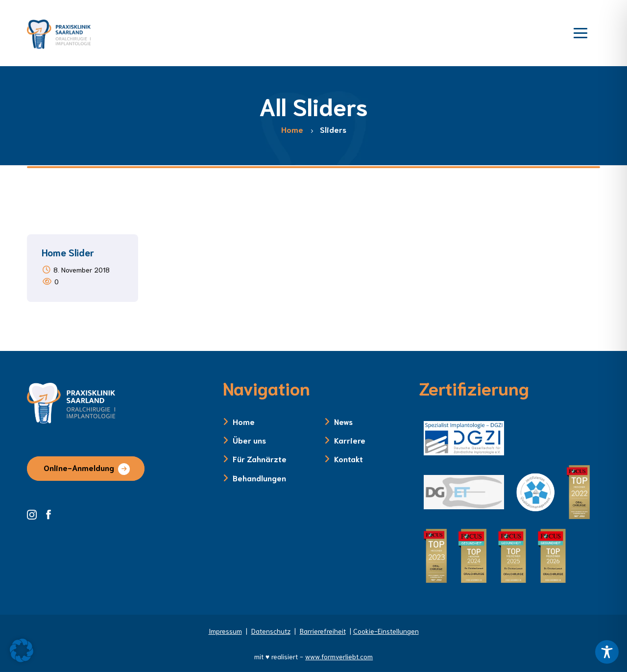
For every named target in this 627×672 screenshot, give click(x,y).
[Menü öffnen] (580, 32)
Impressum (225, 631)
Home (244, 421)
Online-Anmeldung (79, 467)
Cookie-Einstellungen (386, 631)
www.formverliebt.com (339, 656)
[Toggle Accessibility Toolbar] (607, 652)
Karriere (350, 440)
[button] (22, 650)
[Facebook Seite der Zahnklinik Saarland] (51, 513)
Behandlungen (259, 478)
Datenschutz (271, 631)
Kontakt (349, 459)
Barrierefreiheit (323, 631)
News (343, 421)
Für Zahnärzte (260, 459)
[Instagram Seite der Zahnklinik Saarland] (35, 513)
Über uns (249, 440)
